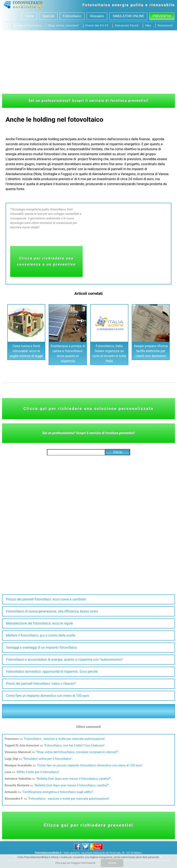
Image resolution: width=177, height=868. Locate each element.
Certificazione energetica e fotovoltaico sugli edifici (58, 792)
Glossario (97, 16)
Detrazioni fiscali (127, 25)
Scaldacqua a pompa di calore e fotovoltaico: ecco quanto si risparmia (68, 353)
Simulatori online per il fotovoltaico (47, 759)
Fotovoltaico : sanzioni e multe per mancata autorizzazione (64, 739)
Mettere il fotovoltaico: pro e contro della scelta (41, 635)
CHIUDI (112, 863)
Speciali (48, 16)
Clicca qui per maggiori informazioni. (76, 863)
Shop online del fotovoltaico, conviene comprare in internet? (77, 752)
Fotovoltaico (97, 5)
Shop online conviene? (63, 25)
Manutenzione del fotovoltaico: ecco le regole (39, 623)
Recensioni (165, 25)
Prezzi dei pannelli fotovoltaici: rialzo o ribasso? (41, 684)
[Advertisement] (88, 61)
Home (29, 16)
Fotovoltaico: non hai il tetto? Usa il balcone (74, 745)
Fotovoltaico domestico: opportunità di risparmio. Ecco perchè (52, 672)
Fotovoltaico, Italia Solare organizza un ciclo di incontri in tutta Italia (109, 353)
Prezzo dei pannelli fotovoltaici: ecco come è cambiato (46, 599)
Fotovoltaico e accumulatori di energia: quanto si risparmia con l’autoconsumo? (65, 660)
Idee (148, 25)
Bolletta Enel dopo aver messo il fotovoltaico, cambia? (74, 779)
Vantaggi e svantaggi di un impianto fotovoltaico (42, 647)
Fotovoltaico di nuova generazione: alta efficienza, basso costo (52, 611)
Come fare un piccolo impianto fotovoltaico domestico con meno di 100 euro (90, 765)
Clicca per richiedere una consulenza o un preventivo (46, 261)
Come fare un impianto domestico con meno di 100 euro (48, 696)
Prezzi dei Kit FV (97, 25)
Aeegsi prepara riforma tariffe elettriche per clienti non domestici (151, 351)
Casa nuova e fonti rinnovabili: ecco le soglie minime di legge (26, 351)
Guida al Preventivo (28, 25)
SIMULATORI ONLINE (128, 16)
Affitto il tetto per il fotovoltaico (37, 772)
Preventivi (162, 16)
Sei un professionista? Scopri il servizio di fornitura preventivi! (88, 101)
